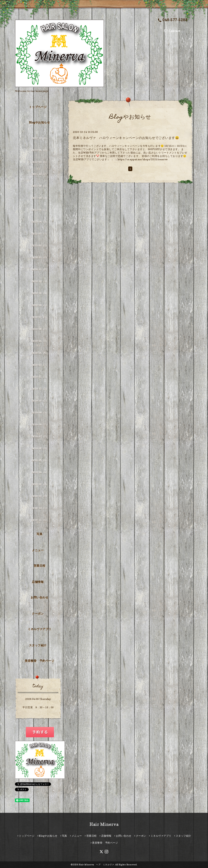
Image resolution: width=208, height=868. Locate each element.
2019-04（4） (40, 472)
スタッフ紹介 (38, 645)
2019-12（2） (40, 389)
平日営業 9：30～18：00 (38, 707)
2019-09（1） (40, 413)
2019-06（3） (40, 448)
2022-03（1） (40, 162)
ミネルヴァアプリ (40, 629)
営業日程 (40, 566)
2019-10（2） (40, 401)
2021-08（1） (40, 198)
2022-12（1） (40, 138)
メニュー (38, 550)
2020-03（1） (40, 365)
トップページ (38, 107)
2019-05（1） (40, 460)
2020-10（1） (40, 281)
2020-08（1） (40, 305)
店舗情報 (38, 582)
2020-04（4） (40, 353)
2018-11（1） (40, 520)
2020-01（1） (40, 377)
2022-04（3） (40, 150)
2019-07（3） (40, 436)
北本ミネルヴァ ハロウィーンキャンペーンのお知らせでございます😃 (126, 138)
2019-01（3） (40, 496)
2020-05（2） (40, 341)
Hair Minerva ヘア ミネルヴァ (96, 865)
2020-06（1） (40, 329)
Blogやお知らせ (40, 122)
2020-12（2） (40, 257)
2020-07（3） (40, 317)
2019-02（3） (40, 484)
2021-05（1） (40, 210)
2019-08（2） (40, 424)
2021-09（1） (40, 186)
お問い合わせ (39, 597)
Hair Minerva (104, 824)
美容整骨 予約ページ (39, 661)
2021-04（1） (40, 222)
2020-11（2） (40, 269)
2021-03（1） (40, 234)
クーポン (38, 614)
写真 (39, 534)
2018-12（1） (40, 508)
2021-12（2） (40, 174)
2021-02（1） (40, 245)
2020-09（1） (40, 293)
